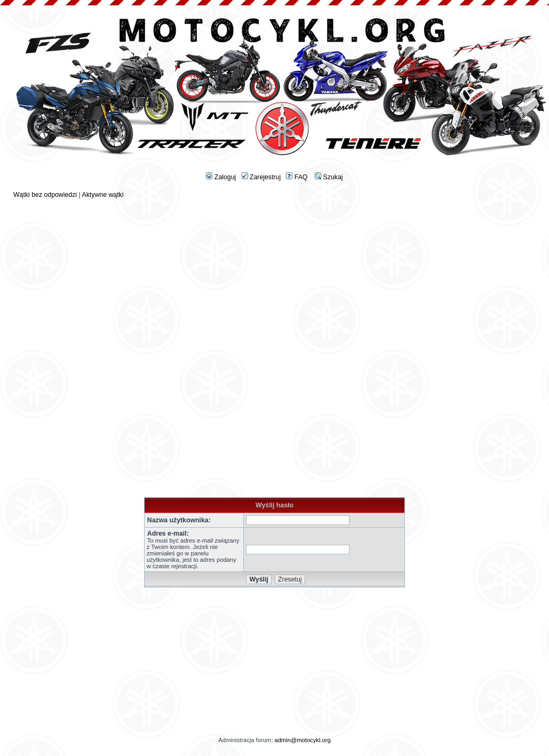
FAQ (297, 177)
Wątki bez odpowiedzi (45, 195)
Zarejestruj (261, 177)
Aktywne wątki (102, 195)
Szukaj (329, 177)
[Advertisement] (275, 273)
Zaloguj (221, 177)
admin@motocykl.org (302, 740)
